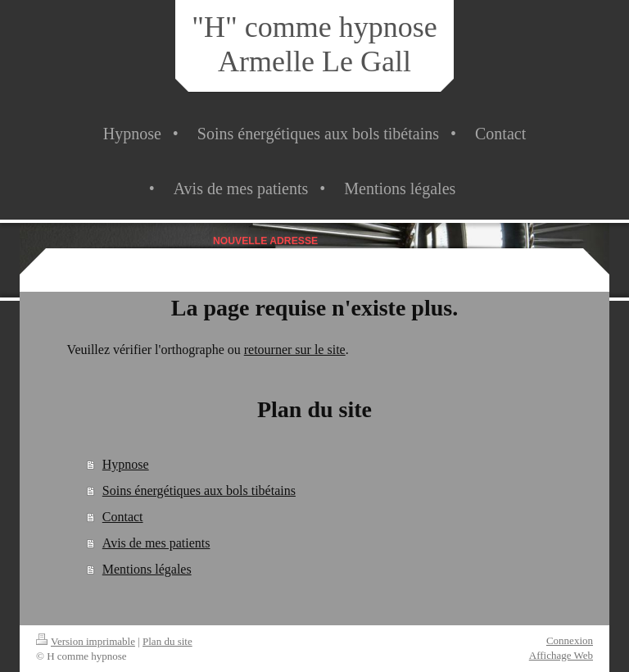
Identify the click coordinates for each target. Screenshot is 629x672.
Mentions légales (147, 569)
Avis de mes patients (156, 543)
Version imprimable (86, 641)
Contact (123, 517)
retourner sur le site (295, 350)
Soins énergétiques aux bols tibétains (199, 490)
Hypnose (126, 464)
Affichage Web (561, 655)
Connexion (570, 640)
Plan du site (167, 641)
